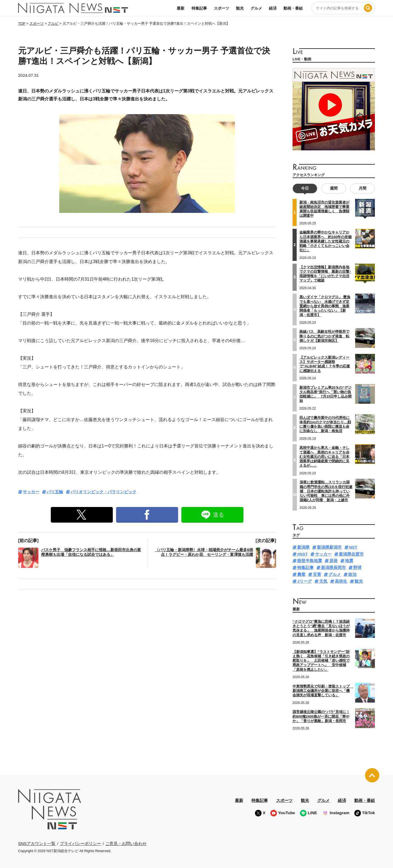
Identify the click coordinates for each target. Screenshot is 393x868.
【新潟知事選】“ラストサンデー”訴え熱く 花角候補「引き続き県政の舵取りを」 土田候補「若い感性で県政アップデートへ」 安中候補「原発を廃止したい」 (321, 661)
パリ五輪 (55, 492)
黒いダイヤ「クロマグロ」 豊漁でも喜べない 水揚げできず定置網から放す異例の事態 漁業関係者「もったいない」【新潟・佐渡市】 (325, 306)
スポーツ (221, 8)
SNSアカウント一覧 (37, 843)
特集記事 (199, 8)
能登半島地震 (310, 561)
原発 (333, 561)
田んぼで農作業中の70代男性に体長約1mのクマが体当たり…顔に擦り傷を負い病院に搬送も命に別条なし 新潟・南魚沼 (325, 424)
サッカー (31, 492)
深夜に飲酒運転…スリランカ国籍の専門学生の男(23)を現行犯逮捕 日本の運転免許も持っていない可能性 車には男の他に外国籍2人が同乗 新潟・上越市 (326, 491)
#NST (302, 554)
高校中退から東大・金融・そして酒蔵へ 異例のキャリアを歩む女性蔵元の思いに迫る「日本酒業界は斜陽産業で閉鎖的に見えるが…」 (324, 456)
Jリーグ (304, 581)
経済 (273, 8)
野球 (357, 567)
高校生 (341, 581)
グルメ (256, 8)
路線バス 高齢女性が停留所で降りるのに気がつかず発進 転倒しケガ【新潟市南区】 (324, 336)
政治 (352, 574)
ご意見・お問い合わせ (126, 843)
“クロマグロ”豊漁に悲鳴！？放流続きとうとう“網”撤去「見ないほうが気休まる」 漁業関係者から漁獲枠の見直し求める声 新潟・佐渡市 (321, 628)
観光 (240, 8)
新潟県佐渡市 (351, 554)
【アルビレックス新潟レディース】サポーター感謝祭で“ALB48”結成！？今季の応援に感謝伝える (325, 364)
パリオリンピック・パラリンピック (103, 492)
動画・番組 (293, 8)
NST (353, 547)
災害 (317, 574)
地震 (349, 561)
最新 (181, 8)
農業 (301, 574)
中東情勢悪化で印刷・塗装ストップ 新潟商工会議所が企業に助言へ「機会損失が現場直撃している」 (323, 691)
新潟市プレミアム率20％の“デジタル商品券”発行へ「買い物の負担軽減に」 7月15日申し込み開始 (326, 394)
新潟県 (303, 547)
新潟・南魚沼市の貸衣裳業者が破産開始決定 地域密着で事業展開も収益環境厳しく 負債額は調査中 (324, 209)
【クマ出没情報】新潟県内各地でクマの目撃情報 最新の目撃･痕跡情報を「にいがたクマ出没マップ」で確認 (325, 274)
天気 (323, 581)
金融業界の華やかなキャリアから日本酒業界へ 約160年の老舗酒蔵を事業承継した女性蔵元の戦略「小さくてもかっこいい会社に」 (326, 241)
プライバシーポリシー (80, 843)
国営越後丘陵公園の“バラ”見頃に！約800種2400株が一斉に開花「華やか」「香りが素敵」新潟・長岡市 (321, 716)
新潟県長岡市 (333, 567)
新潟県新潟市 (329, 547)
